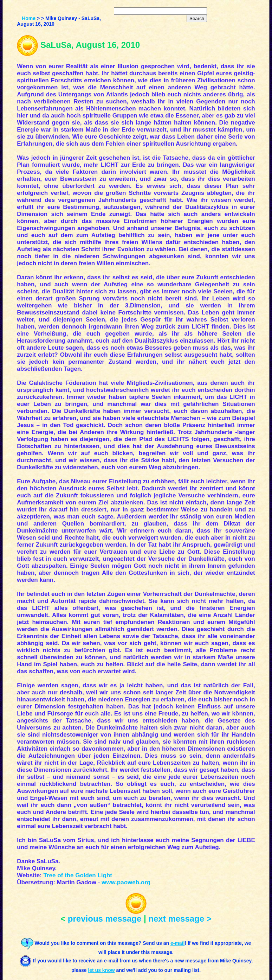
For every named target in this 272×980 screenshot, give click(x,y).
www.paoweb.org (126, 882)
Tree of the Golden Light (78, 875)
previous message (105, 919)
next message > (180, 919)
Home (29, 18)
